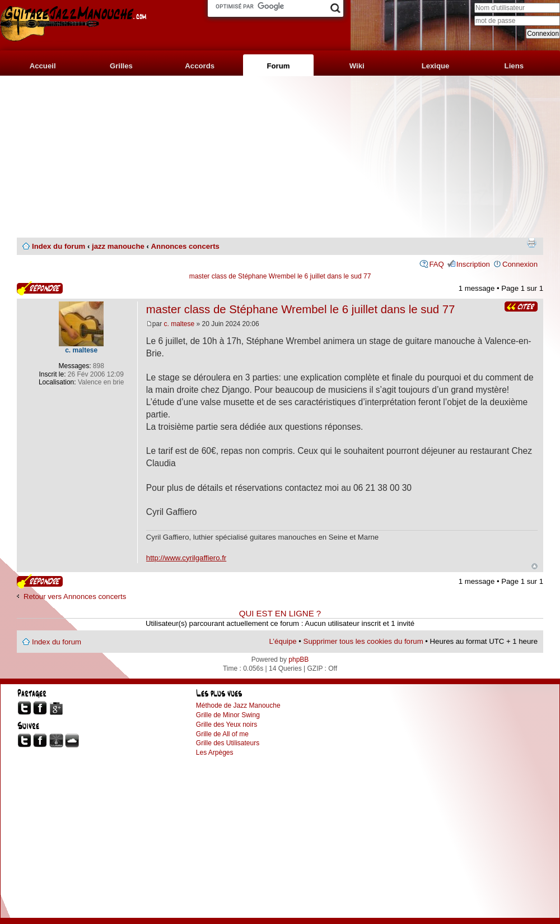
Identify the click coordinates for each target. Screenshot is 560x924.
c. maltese (179, 324)
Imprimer (531, 243)
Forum (278, 66)
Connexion (520, 264)
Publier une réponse (40, 288)
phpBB (298, 660)
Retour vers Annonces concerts (75, 596)
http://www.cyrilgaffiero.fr (186, 558)
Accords (200, 66)
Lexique (436, 66)
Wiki (357, 66)
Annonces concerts (185, 246)
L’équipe (283, 641)
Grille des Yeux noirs (227, 725)
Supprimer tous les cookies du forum (363, 641)
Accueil (43, 66)
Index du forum (59, 246)
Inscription (473, 264)
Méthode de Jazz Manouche (238, 705)
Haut (535, 566)
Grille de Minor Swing (228, 715)
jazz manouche (118, 246)
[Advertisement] (280, 157)
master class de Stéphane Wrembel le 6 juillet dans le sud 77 (280, 276)
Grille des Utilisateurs (228, 743)
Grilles (121, 66)
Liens (514, 66)
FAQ (436, 264)
